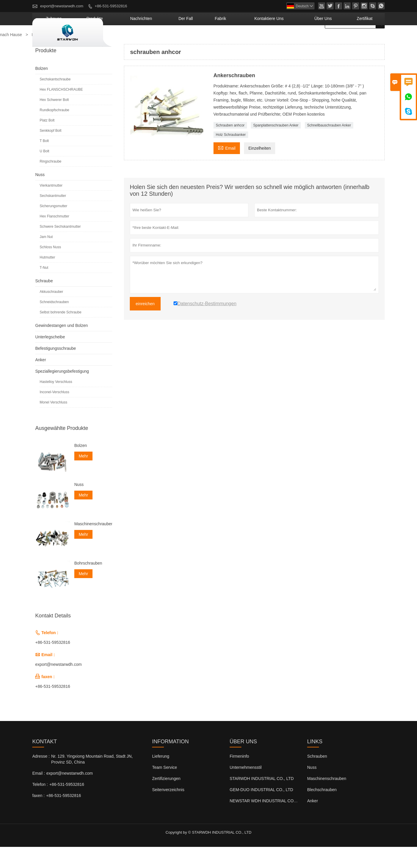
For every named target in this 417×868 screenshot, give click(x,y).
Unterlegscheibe (50, 358)
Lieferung (161, 777)
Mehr (83, 477)
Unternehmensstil (246, 788)
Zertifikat (369, 40)
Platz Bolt (47, 141)
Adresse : (41, 777)
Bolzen (42, 89)
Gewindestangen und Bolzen (62, 347)
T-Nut (44, 289)
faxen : (38, 817)
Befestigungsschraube (56, 369)
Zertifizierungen (166, 800)
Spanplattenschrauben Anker (276, 146)
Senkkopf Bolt (51, 152)
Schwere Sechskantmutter (60, 248)
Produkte (164, 40)
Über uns (338, 40)
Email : (39, 794)
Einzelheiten (260, 169)
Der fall (233, 40)
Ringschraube (51, 183)
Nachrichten (199, 40)
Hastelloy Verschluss (56, 403)
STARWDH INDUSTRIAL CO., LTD (262, 800)
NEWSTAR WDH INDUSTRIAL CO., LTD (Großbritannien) (283, 822)
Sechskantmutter (53, 217)
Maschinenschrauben (93, 545)
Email (227, 169)
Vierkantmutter (51, 207)
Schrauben (317, 777)
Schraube (44, 302)
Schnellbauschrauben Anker (329, 146)
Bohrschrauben (88, 584)
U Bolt (44, 172)
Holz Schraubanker (231, 156)
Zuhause (132, 40)
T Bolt (44, 162)
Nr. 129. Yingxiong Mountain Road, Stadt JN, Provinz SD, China (92, 780)
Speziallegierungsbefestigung (62, 392)
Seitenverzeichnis (168, 811)
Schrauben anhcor (230, 146)
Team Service (165, 788)
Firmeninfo (239, 777)
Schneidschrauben (54, 323)
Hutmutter (47, 278)
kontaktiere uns (297, 40)
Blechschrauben (322, 811)
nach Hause (11, 56)
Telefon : (40, 805)
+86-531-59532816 (111, 6)
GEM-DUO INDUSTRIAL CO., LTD (261, 811)
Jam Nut (46, 258)
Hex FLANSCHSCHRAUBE (61, 111)
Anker (41, 381)
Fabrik (259, 40)
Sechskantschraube (55, 100)
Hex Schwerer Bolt (54, 121)
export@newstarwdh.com (62, 6)
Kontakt (45, 763)
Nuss (40, 196)
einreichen (145, 325)
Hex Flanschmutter (54, 237)
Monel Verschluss (53, 423)
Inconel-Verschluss (54, 413)
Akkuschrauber (51, 313)
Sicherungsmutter (53, 227)
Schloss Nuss (50, 268)
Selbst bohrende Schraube (60, 333)
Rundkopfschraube (54, 131)
